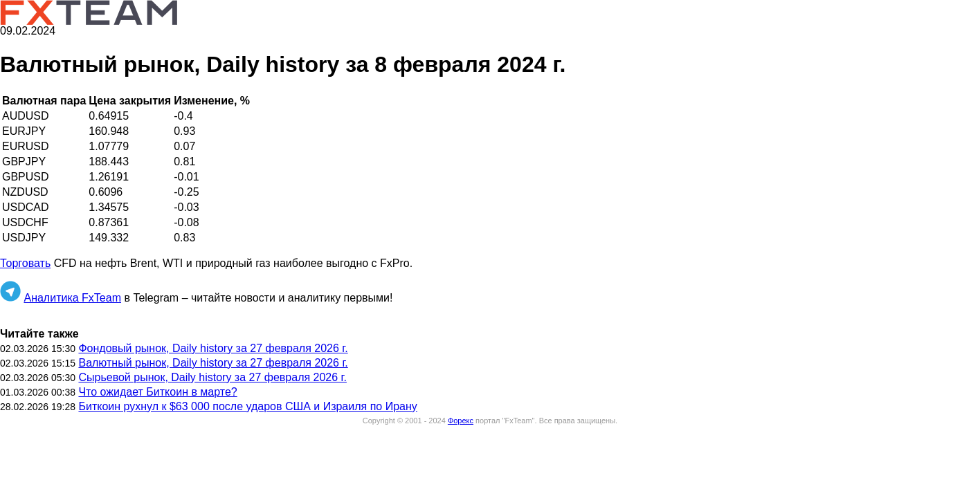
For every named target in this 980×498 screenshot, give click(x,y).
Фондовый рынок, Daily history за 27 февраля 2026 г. (213, 348)
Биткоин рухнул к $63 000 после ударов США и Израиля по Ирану (247, 406)
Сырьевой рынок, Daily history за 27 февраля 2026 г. (212, 377)
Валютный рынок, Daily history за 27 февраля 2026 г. (213, 363)
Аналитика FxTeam (72, 298)
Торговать (25, 263)
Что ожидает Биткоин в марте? (157, 392)
